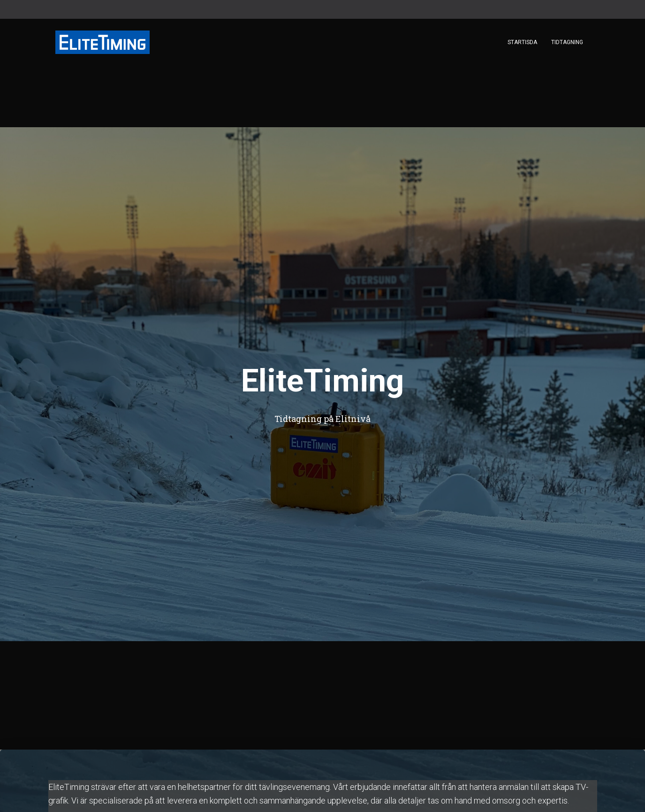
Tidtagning (567, 42)
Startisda (522, 42)
